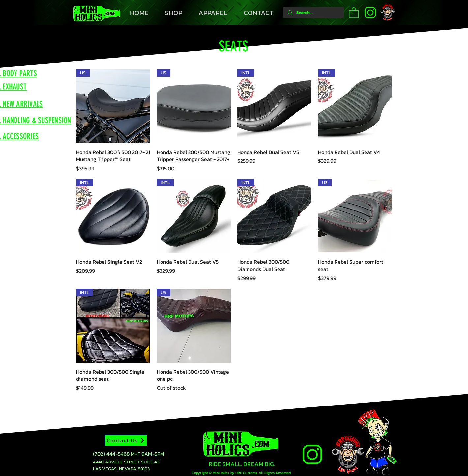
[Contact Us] (126, 440)
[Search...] (313, 13)
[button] (354, 12)
